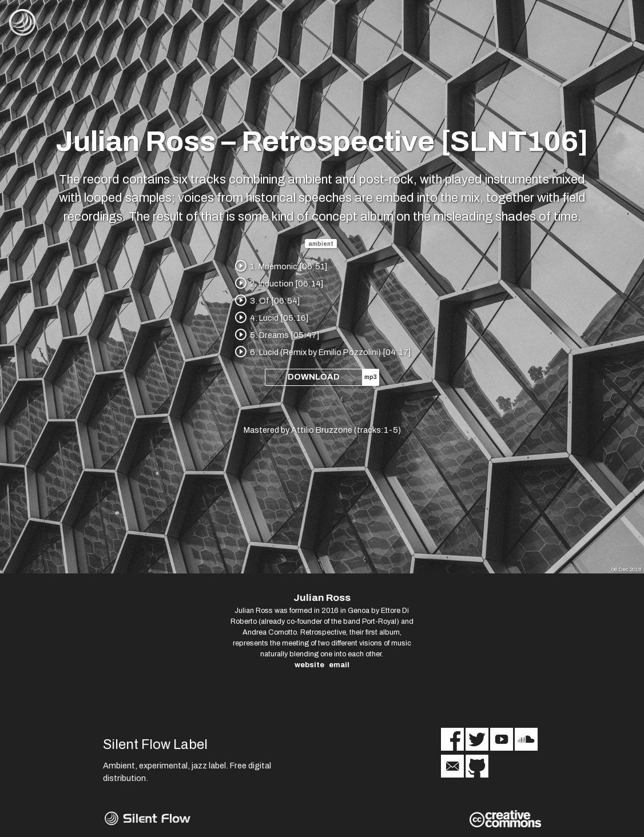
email (339, 665)
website (309, 665)
